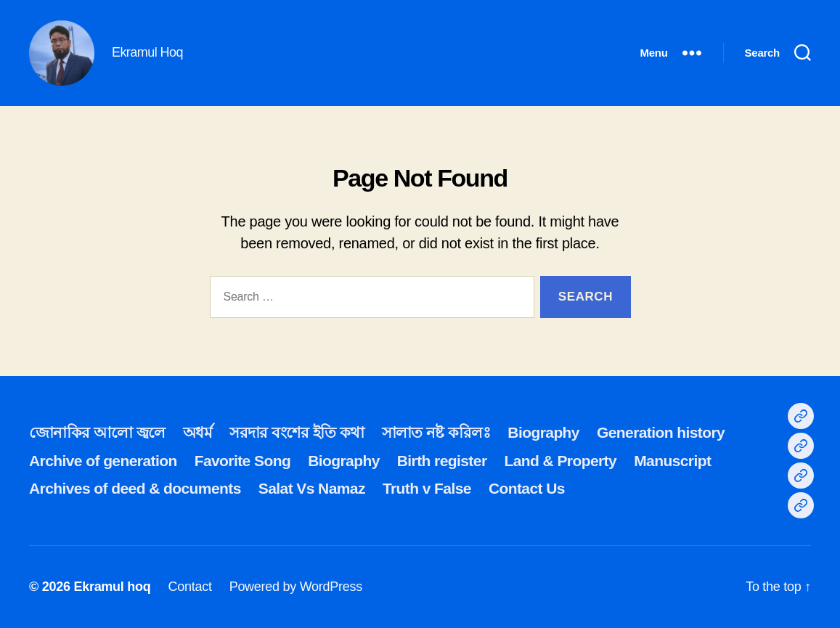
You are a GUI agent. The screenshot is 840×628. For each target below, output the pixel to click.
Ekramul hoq (112, 587)
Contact (189, 587)
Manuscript (672, 461)
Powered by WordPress (296, 587)
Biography (543, 432)
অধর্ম (197, 432)
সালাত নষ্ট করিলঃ (436, 432)
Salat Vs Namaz (312, 488)
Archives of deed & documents (135, 488)
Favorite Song (242, 461)
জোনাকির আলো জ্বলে (97, 432)
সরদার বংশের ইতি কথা (297, 432)
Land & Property (560, 461)
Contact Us (527, 488)
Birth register (442, 461)
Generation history (661, 432)
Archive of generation (103, 461)
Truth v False (427, 488)
